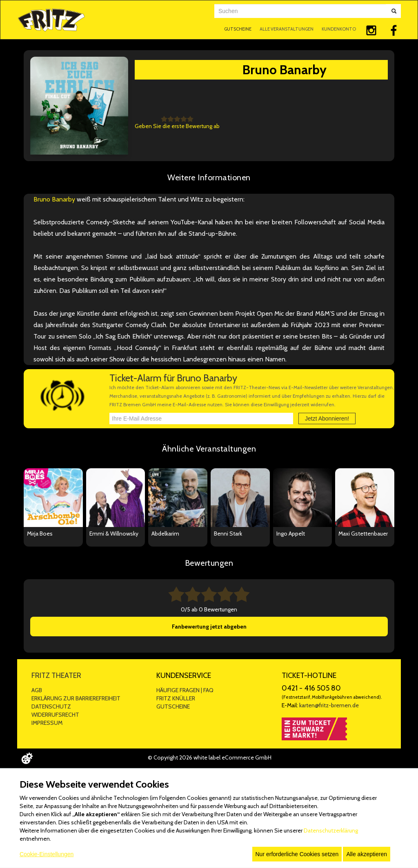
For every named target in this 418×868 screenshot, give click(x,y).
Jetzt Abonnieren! (327, 418)
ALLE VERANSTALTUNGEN (287, 29)
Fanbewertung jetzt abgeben (209, 627)
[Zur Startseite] (51, 19)
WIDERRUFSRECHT (55, 715)
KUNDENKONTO (339, 29)
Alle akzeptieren (367, 854)
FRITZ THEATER (56, 675)
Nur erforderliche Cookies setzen (297, 854)
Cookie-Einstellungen (47, 854)
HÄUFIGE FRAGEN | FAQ (185, 690)
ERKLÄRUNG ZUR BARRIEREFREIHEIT (76, 698)
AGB (37, 690)
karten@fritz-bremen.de (329, 705)
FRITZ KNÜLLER (176, 698)
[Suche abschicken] (394, 11)
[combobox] (300, 11)
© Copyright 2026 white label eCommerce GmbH (210, 757)
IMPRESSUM (47, 723)
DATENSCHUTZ (51, 706)
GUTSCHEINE (238, 29)
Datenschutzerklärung (331, 830)
